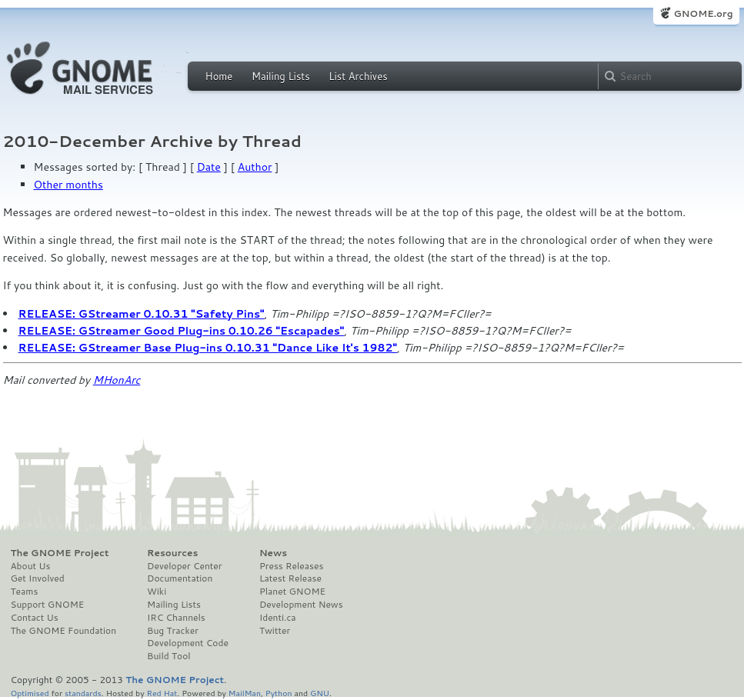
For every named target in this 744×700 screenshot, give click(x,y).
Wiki (157, 592)
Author (255, 167)
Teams (25, 592)
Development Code (188, 643)
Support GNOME (48, 605)
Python (279, 693)
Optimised (30, 693)
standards (83, 693)
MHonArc (117, 380)
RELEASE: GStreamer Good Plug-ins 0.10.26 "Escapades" (182, 331)
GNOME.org (703, 13)
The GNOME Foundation (64, 631)
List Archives (358, 76)
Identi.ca (278, 618)
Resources (172, 553)
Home (219, 76)
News (273, 553)
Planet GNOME (292, 592)
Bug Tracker (173, 631)
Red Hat (162, 693)
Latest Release (290, 578)
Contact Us (35, 618)
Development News (301, 605)
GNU (320, 693)
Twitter (275, 631)
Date (209, 167)
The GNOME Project (60, 553)
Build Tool (168, 656)
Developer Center (184, 566)
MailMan (245, 693)
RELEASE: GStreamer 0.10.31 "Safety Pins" (142, 314)
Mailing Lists (281, 76)
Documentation (180, 578)
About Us (31, 566)
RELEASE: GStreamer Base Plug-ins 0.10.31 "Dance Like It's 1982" (208, 348)
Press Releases (291, 566)
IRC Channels (176, 618)
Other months (68, 185)
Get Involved (38, 578)
